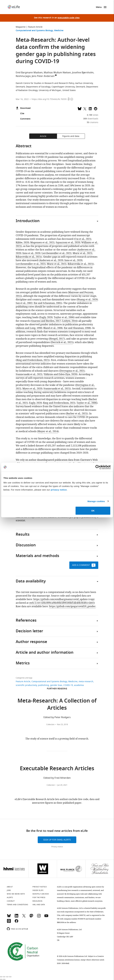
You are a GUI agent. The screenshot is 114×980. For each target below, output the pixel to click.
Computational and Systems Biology (34, 31)
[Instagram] (39, 917)
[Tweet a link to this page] (85, 108)
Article (43, 136)
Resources (37, 901)
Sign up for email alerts (57, 840)
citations (93, 122)
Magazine (21, 27)
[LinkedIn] (16, 917)
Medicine (59, 31)
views (93, 115)
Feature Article (35, 27)
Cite (20, 114)
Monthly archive (41, 894)
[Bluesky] (9, 917)
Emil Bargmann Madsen (29, 73)
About (10, 887)
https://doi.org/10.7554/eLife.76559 (49, 99)
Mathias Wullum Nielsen (57, 73)
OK (93, 511)
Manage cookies (96, 501)
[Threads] (9, 922)
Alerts (10, 897)
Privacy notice (57, 847)
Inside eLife (38, 890)
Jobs (9, 890)
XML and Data (39, 905)
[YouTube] (46, 917)
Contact (11, 901)
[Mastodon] (31, 917)
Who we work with (16, 894)
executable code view (69, 18)
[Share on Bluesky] (80, 108)
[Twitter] (24, 917)
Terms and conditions (17, 905)
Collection (50, 724)
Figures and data (71, 136)
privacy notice (59, 490)
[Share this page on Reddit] (96, 108)
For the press (39, 897)
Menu (99, 7)
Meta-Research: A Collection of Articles (57, 705)
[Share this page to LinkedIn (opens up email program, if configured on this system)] (90, 108)
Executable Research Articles (57, 769)
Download (23, 108)
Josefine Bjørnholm (83, 73)
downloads (91, 119)
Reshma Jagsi (23, 76)
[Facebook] (16, 922)
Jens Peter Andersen (43, 76)
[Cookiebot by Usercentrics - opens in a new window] (98, 467)
